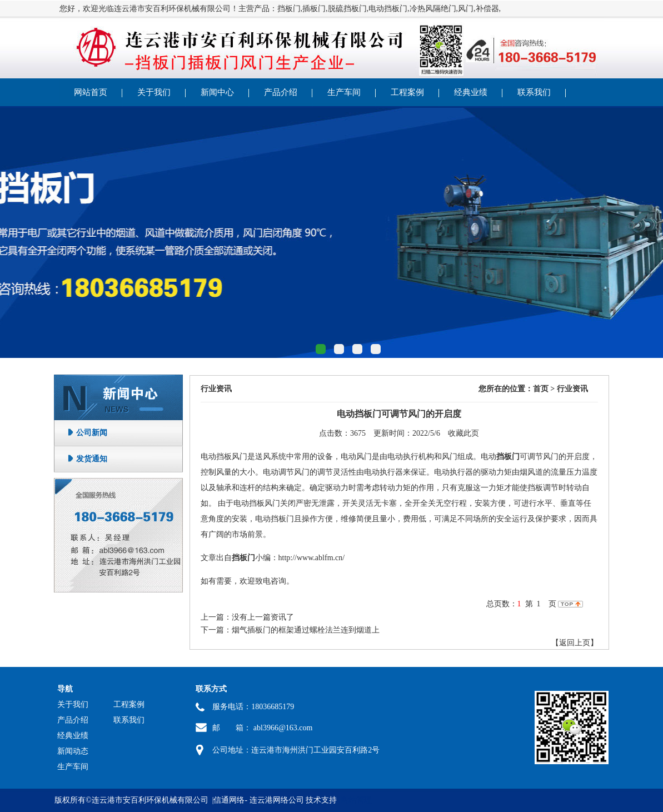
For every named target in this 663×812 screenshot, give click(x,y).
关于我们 (154, 92)
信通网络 (229, 800)
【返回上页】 (575, 643)
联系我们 (534, 92)
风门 (466, 9)
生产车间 (344, 92)
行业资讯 (216, 389)
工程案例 (407, 92)
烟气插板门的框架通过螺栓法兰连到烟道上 (306, 630)
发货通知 (92, 459)
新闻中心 (217, 92)
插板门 (314, 9)
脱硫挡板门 (347, 9)
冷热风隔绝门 (433, 9)
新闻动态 (73, 751)
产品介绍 (281, 92)
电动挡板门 (388, 9)
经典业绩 (471, 92)
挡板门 (289, 9)
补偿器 (487, 9)
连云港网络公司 (277, 800)
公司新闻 (92, 433)
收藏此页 (463, 433)
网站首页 (91, 92)
